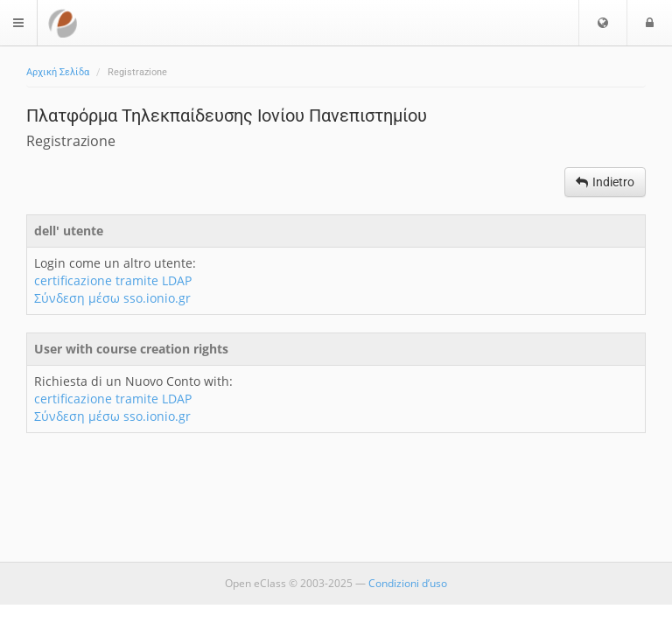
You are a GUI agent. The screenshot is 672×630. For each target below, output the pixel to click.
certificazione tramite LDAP (113, 280)
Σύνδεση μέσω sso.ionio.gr (112, 298)
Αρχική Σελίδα (58, 72)
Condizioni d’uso (408, 583)
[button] (603, 23)
